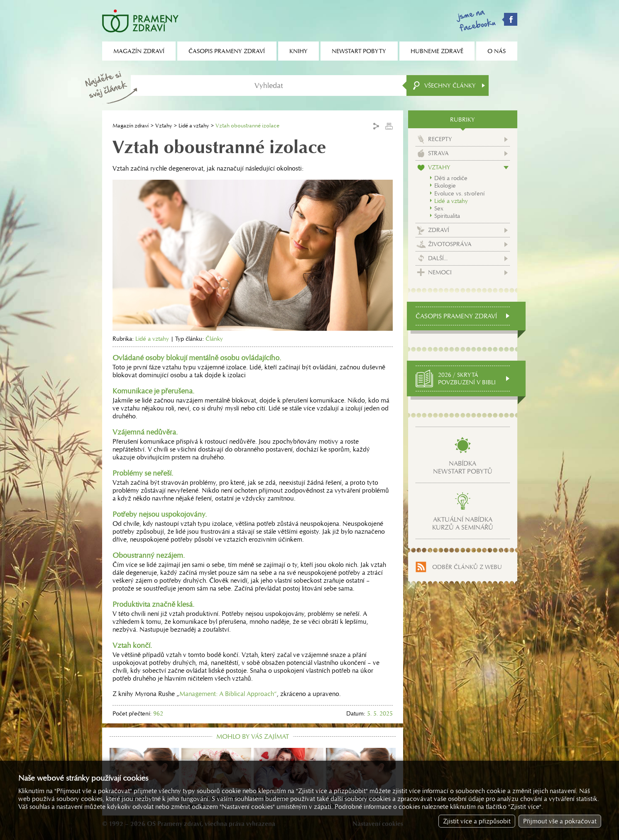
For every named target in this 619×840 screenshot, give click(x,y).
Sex (439, 208)
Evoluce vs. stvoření (459, 193)
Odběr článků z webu (467, 567)
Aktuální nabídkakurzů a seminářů (463, 523)
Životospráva (450, 244)
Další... (438, 258)
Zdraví (439, 230)
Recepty (440, 139)
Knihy (298, 51)
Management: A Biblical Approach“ (228, 694)
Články (214, 339)
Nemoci (440, 272)
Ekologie (445, 186)
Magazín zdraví (131, 126)
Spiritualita (447, 216)
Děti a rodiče (451, 178)
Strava (438, 153)
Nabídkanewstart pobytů (463, 467)
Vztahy (164, 126)
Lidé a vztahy (194, 126)
